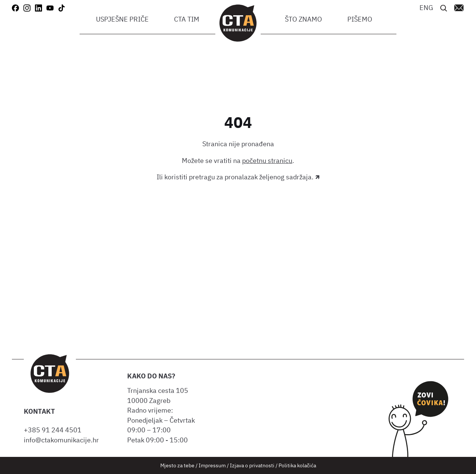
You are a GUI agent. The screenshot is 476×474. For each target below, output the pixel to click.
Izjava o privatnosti (252, 465)
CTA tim (187, 19)
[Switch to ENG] (426, 7)
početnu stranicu (267, 161)
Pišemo (360, 19)
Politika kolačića (297, 465)
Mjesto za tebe (177, 465)
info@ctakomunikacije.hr (61, 440)
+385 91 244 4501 (54, 430)
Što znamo (303, 19)
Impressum (212, 465)
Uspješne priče (122, 19)
